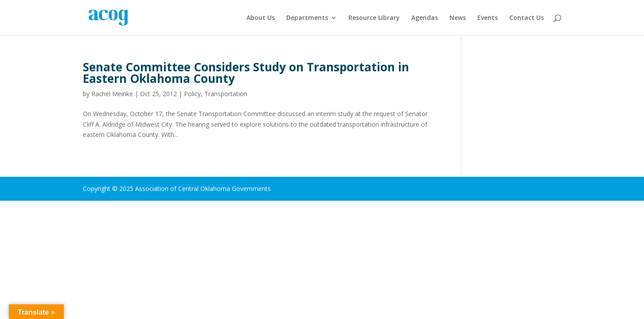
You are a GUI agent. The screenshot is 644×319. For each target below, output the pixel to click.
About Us (261, 18)
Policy (192, 94)
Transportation (226, 94)
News (458, 18)
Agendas (425, 18)
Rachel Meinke (112, 94)
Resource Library (374, 18)
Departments (307, 18)
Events (488, 18)
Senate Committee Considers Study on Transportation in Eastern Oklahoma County (246, 73)
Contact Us (527, 18)
